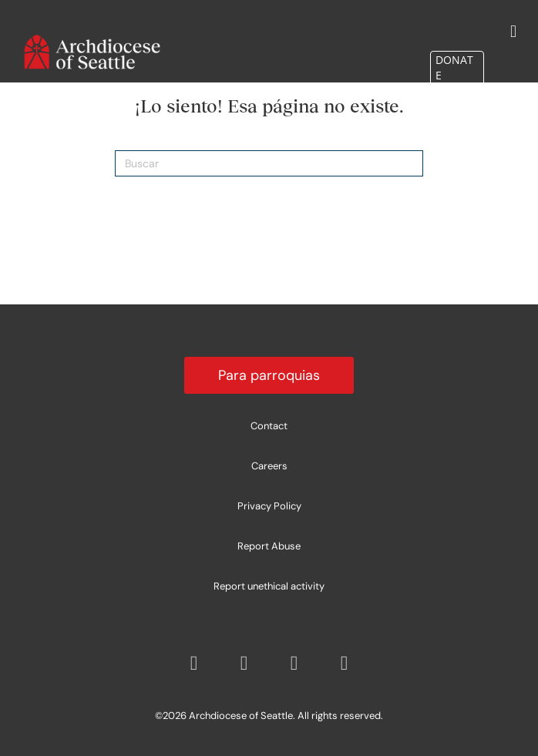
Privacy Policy (269, 506)
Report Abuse (269, 546)
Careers (269, 466)
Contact (269, 426)
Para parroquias (269, 375)
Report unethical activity (269, 586)
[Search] (269, 163)
